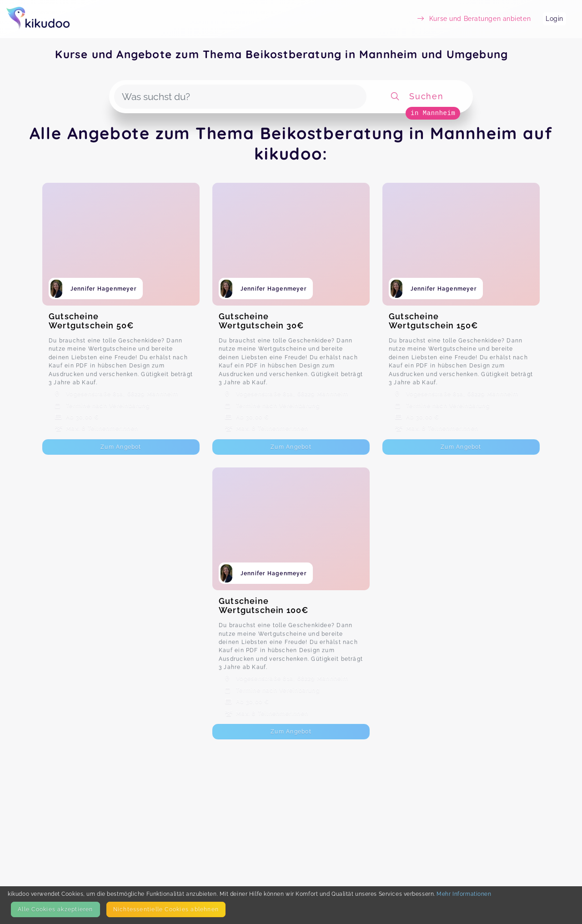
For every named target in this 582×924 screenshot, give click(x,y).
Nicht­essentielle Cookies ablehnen (166, 909)
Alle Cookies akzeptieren (55, 909)
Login (554, 19)
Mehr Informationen (464, 894)
